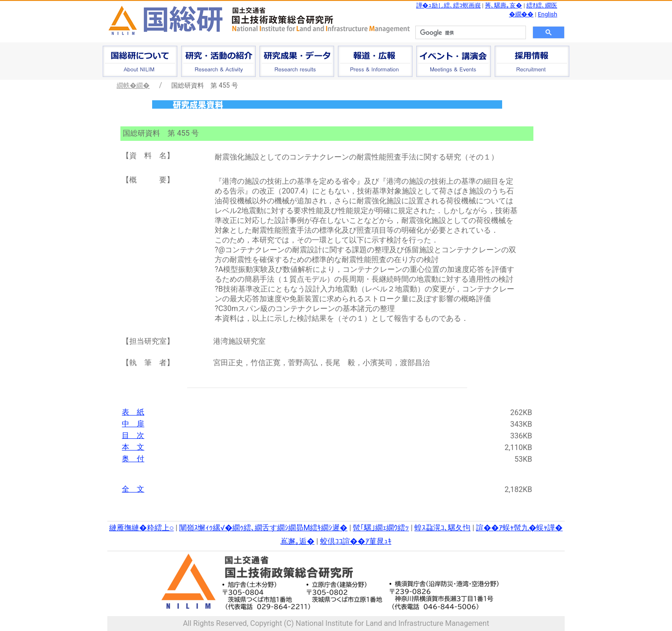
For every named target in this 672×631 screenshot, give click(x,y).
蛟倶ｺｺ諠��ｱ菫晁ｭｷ (356, 541)
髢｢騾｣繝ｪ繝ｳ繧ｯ (381, 528)
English (548, 14)
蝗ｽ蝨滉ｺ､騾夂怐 (442, 528)
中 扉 (133, 424)
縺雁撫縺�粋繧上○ (141, 528)
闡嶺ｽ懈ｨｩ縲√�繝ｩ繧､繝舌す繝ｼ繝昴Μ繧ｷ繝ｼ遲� (263, 528)
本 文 (133, 447)
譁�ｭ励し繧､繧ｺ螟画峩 (448, 5)
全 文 (133, 489)
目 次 (133, 435)
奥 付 (133, 459)
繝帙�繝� (133, 85)
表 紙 (133, 412)
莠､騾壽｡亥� (503, 5)
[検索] (470, 33)
